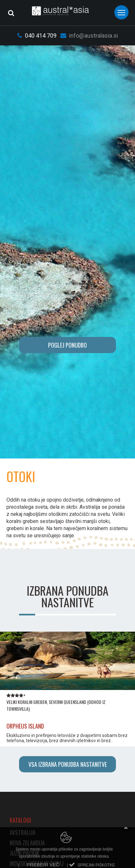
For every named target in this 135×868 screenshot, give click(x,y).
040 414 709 (37, 36)
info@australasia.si (89, 36)
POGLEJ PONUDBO (67, 345)
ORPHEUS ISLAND (25, 726)
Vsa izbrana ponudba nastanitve (68, 764)
